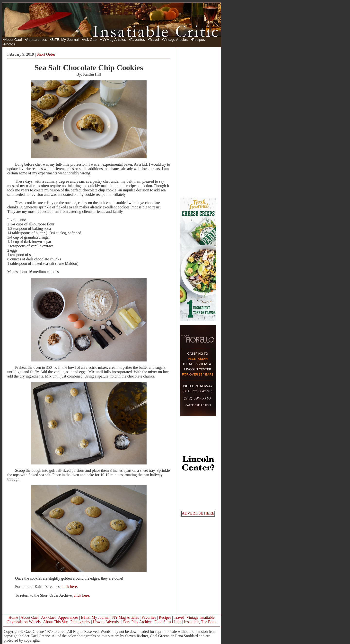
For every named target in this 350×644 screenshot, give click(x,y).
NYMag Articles (114, 40)
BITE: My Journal (65, 40)
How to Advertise (107, 622)
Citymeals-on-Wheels (24, 622)
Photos (9, 44)
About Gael (13, 40)
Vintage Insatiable (201, 617)
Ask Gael (90, 40)
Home (13, 617)
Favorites (138, 40)
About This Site (55, 622)
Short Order (46, 54)
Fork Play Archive (137, 622)
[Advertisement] (198, 122)
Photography (80, 622)
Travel (154, 40)
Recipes (198, 40)
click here (69, 587)
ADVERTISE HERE (198, 513)
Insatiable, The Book (200, 622)
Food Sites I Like (168, 622)
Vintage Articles (176, 40)
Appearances (36, 40)
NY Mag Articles (126, 617)
